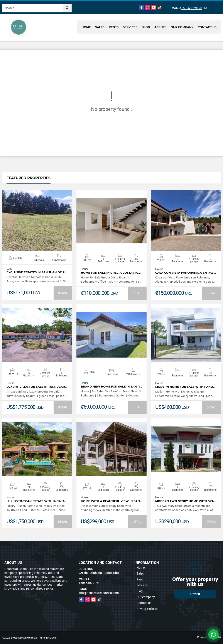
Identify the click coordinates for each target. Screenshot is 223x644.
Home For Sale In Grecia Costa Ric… (111, 273)
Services (130, 27)
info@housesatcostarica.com (99, 593)
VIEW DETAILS (37, 221)
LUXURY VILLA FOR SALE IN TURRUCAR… (37, 387)
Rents (114, 27)
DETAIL (63, 293)
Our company (182, 27)
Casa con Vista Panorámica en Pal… (186, 273)
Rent (140, 579)
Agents (160, 27)
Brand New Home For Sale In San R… (111, 387)
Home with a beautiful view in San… (111, 501)
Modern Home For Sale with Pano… (185, 387)
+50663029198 (192, 8)
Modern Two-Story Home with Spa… (186, 501)
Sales (100, 27)
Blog (146, 27)
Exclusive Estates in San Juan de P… (37, 272)
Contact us (207, 27)
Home (86, 27)
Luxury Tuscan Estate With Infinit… (36, 501)
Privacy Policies (147, 609)
